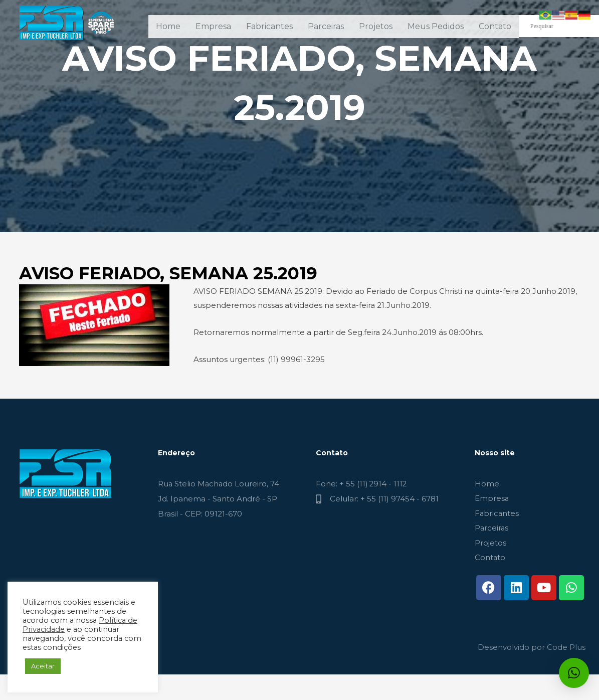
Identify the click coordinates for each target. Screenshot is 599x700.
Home (168, 26)
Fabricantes (269, 26)
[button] (574, 673)
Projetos (376, 26)
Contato (495, 26)
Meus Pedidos (436, 26)
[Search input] (564, 26)
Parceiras (326, 26)
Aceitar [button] (43, 666)
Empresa (213, 26)
